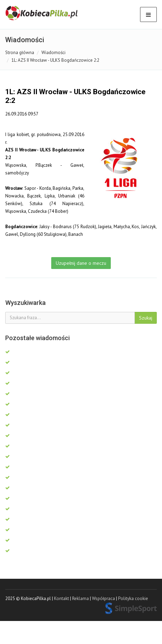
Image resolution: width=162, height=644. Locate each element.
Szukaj (146, 318)
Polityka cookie (133, 598)
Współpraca (103, 598)
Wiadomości (53, 53)
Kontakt (61, 598)
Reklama (80, 598)
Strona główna (20, 53)
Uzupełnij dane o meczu (81, 263)
